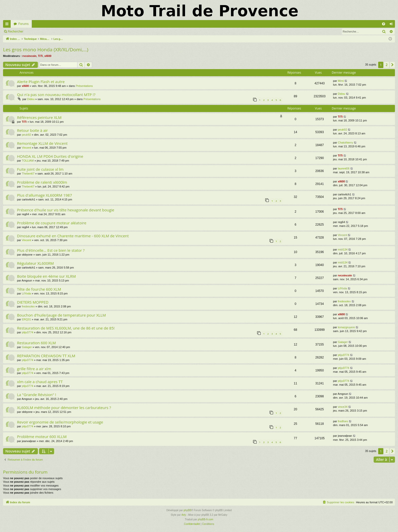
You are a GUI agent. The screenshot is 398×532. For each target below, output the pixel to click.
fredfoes (343, 421)
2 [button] (387, 65)
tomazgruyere (346, 327)
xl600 (48, 56)
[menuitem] (384, 24)
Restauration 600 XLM (36, 343)
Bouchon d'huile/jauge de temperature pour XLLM (61, 315)
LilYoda (26, 293)
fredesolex (28, 306)
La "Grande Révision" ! (37, 395)
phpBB (187, 510)
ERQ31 (26, 319)
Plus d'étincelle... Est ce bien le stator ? (51, 250)
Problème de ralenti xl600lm (42, 182)
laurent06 (344, 168)
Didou (31, 99)
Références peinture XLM (39, 117)
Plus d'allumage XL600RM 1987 (45, 195)
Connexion (38, 32)
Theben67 (28, 174)
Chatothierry (345, 143)
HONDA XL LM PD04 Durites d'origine (50, 156)
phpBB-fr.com (205, 519)
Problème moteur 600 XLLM (42, 436)
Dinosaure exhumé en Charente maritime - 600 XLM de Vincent (73, 236)
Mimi (341, 81)
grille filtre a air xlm (34, 369)
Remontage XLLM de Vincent (42, 143)
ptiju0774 (28, 332)
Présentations (84, 86)
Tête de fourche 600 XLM (39, 289)
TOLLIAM (28, 161)
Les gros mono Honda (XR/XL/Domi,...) (46, 50)
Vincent (27, 148)
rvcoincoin (29, 56)
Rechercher (15, 32)
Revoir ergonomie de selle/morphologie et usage (60, 422)
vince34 (343, 407)
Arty (184, 515)
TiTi (40, 56)
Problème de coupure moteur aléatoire (52, 223)
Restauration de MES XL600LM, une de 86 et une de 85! (66, 328)
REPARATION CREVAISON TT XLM (46, 356)
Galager (27, 347)
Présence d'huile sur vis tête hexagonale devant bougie (66, 210)
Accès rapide (8, 25)
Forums (23, 24)
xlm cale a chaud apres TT (40, 382)
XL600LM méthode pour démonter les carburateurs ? (64, 408)
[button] (392, 65)
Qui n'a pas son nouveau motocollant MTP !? (56, 95)
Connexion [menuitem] (392, 25)
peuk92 (26, 135)
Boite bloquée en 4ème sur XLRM (46, 276)
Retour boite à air (32, 130)
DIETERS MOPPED (33, 302)
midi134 (343, 249)
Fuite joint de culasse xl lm (40, 169)
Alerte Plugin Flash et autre (41, 82)
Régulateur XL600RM (35, 263)
